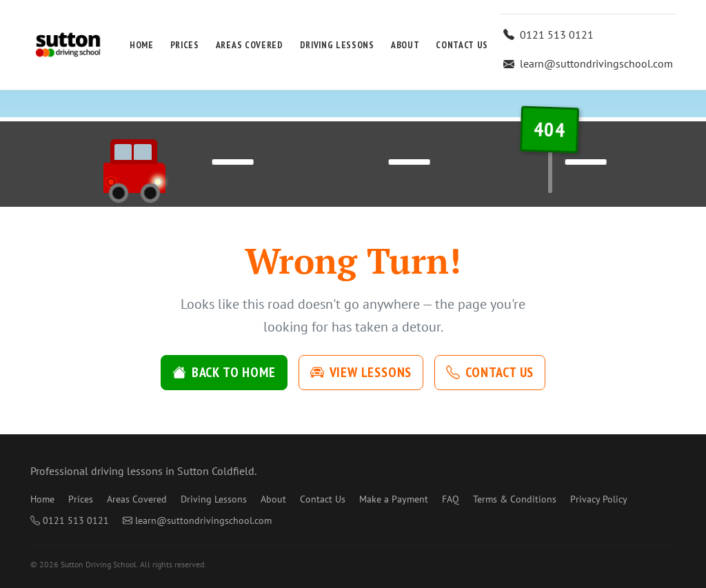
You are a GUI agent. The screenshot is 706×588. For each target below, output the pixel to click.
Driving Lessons (337, 45)
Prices (185, 45)
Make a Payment (394, 499)
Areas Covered (250, 45)
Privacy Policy (599, 499)
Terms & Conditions (515, 499)
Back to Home (224, 372)
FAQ (451, 499)
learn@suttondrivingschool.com (588, 63)
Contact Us (462, 45)
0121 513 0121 (548, 34)
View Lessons (361, 372)
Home (142, 45)
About (405, 45)
